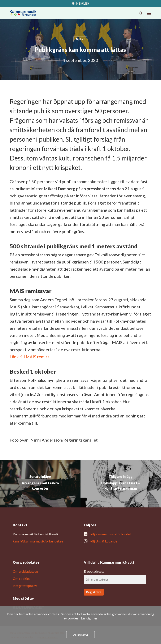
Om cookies (21, 578)
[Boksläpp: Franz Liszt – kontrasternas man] (121, 484)
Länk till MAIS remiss (30, 357)
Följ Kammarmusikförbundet (110, 534)
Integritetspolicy (25, 586)
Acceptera (80, 635)
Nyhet (80, 39)
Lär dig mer (89, 618)
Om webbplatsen (25, 571)
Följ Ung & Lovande (103, 541)
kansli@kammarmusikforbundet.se (38, 541)
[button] (149, 13)
